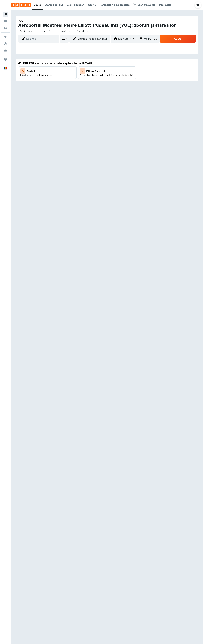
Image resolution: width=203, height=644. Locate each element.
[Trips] (5, 59)
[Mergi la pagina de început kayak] (21, 5)
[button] (5, 5)
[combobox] (26, 31)
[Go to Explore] (5, 37)
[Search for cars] (5, 28)
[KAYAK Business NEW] (5, 50)
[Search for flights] (5, 15)
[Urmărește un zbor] (5, 44)
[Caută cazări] (5, 21)
